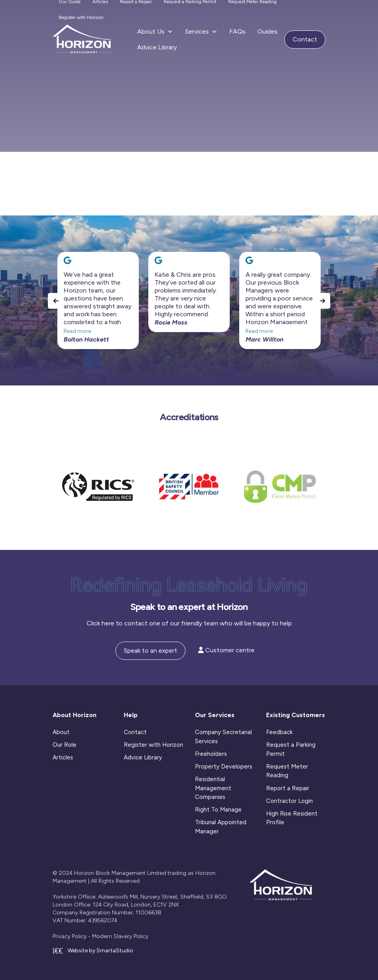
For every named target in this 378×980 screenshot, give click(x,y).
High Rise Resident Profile (292, 818)
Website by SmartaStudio (93, 951)
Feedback (279, 732)
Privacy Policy (70, 936)
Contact (305, 39)
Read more (77, 331)
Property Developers (224, 767)
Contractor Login (289, 801)
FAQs (237, 31)
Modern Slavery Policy (120, 936)
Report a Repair (288, 788)
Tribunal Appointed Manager (221, 827)
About (61, 732)
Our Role (64, 745)
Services (201, 32)
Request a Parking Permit (291, 749)
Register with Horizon (81, 17)
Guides (267, 31)
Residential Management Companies (213, 788)
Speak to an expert (150, 651)
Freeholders (211, 754)
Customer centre (226, 650)
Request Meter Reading (287, 771)
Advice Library (157, 47)
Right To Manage (218, 810)
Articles (63, 757)
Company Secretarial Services (223, 737)
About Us (155, 32)
